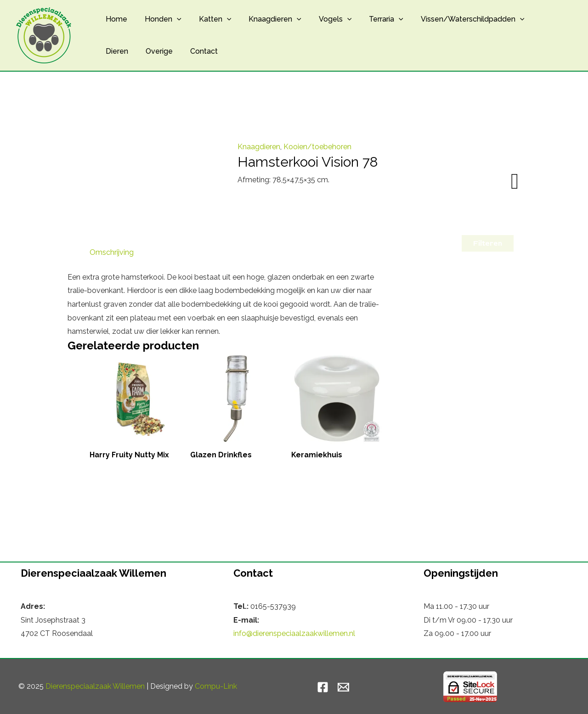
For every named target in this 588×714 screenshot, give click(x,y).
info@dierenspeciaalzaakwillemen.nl (294, 633)
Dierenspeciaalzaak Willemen (95, 686)
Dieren (533, 19)
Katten (208, 19)
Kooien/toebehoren (317, 147)
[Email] (343, 687)
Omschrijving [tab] (112, 252)
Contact (160, 51)
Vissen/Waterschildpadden (455, 19)
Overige (118, 51)
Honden (159, 19)
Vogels (323, 19)
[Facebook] (323, 687)
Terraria (371, 19)
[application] (173, 19)
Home (115, 19)
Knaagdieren (265, 19)
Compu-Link (216, 686)
